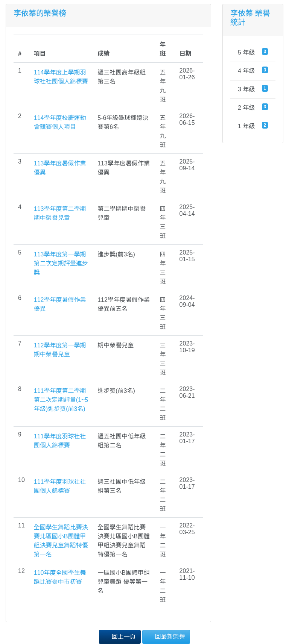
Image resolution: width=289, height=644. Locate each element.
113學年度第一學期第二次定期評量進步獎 (61, 263)
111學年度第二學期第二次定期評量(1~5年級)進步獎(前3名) (61, 400)
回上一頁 (120, 636)
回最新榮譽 (166, 636)
